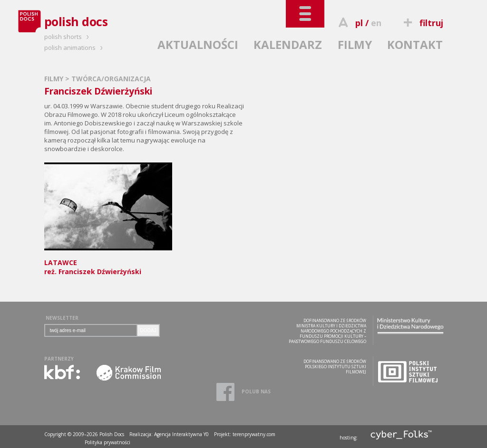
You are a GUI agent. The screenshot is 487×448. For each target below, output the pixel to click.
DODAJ (148, 330)
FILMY (355, 44)
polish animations (75, 48)
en (376, 23)
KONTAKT (415, 44)
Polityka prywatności (107, 442)
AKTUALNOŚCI (198, 44)
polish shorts (68, 37)
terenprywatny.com (254, 434)
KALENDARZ (288, 44)
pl (359, 23)
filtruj (422, 23)
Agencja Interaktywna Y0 (181, 434)
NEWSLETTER (62, 318)
